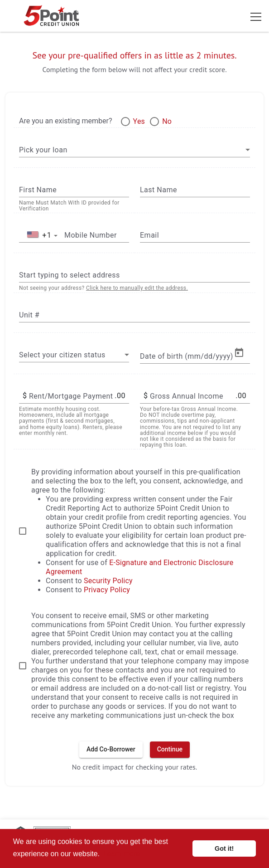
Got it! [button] (224, 848)
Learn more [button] (122, 854)
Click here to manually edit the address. (137, 288)
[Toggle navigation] (256, 16)
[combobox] (134, 150)
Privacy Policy (107, 590)
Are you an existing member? (66, 121)
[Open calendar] (239, 353)
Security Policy (108, 581)
